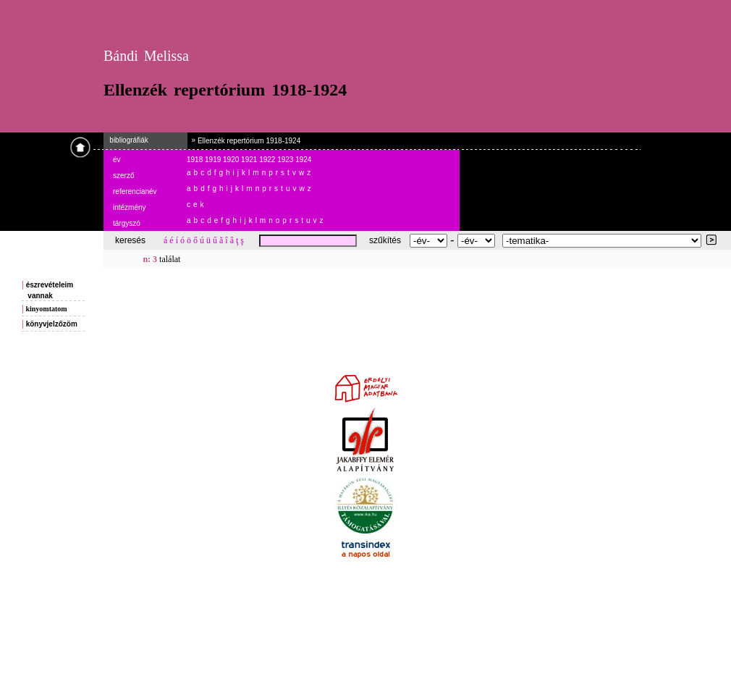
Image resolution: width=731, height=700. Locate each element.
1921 (250, 160)
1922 (268, 160)
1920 (232, 160)
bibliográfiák (126, 140)
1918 (196, 160)
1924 (303, 160)
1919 (214, 160)
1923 (286, 160)
